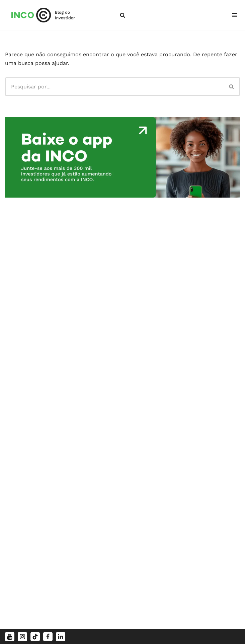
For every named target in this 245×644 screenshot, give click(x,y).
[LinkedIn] (61, 637)
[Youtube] (10, 637)
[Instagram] (22, 637)
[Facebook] (48, 637)
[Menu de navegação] (235, 15)
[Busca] (122, 15)
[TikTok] (35, 637)
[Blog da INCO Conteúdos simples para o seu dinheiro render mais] (48, 15)
